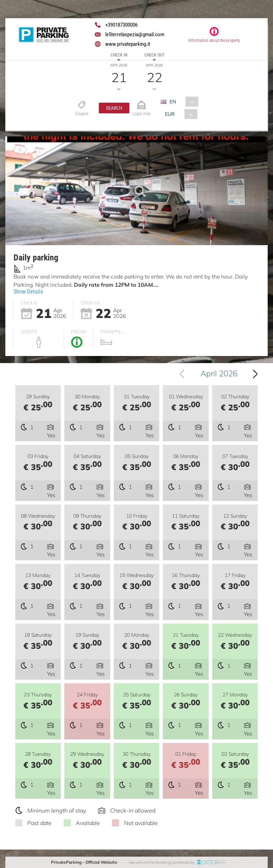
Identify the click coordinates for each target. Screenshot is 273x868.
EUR (170, 114)
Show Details (28, 292)
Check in (119, 55)
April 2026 (219, 373)
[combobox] (182, 102)
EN (173, 102)
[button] (114, 108)
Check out (154, 55)
